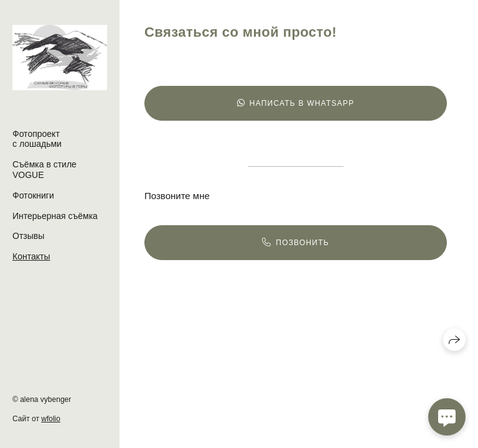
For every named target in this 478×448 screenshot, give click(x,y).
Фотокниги (33, 195)
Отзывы (28, 236)
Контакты (31, 256)
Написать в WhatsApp (296, 103)
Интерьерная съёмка (55, 216)
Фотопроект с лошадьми (37, 139)
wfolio (51, 419)
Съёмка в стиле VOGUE (45, 170)
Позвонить (296, 243)
